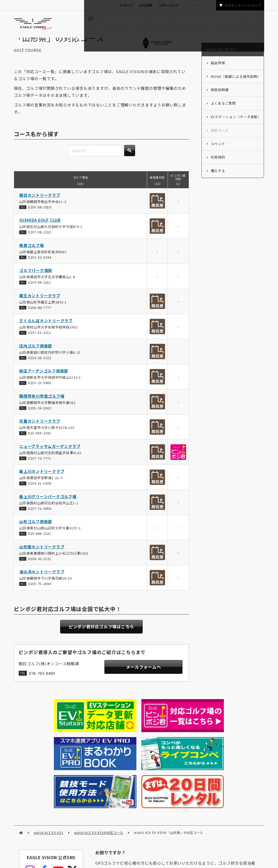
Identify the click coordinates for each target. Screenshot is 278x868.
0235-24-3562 (40, 418)
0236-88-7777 (40, 317)
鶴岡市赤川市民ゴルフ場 (42, 406)
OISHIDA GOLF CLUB (40, 230)
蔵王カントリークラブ (40, 305)
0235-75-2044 (40, 594)
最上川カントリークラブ (42, 481)
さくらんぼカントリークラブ (46, 330)
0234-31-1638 (40, 493)
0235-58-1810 (40, 217)
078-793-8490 (42, 684)
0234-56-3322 (40, 367)
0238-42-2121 (40, 568)
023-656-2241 (40, 443)
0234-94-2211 (40, 292)
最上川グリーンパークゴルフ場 (48, 506)
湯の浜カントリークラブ (42, 582)
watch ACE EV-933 (49, 749)
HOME (21, 750)
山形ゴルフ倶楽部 (36, 531)
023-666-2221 (40, 543)
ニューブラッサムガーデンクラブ (50, 456)
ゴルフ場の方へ (197, 5)
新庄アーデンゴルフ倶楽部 (44, 381)
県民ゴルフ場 (32, 255)
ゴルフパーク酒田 (36, 280)
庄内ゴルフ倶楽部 (36, 355)
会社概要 (146, 5)
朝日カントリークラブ (40, 205)
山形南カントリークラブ (42, 556)
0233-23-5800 (40, 393)
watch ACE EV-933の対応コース (99, 749)
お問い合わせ (169, 5)
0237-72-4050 (40, 518)
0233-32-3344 (40, 267)
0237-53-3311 (40, 342)
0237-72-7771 (40, 468)
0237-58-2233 (40, 242)
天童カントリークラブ (40, 431)
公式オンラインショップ (243, 5)
